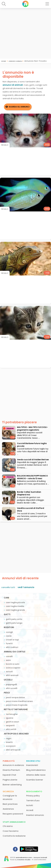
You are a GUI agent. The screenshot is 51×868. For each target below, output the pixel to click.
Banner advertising (12, 785)
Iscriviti (30, 805)
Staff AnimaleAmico (14, 822)
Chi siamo (8, 826)
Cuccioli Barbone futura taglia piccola (32, 445)
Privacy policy (33, 796)
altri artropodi (13, 750)
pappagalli (11, 684)
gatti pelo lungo (14, 623)
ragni (9, 738)
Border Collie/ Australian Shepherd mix (29, 493)
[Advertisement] (26, 33)
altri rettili (11, 729)
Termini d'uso (33, 800)
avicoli (9, 672)
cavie (9, 636)
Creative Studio (24, 860)
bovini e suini (13, 664)
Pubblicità (9, 761)
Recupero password (13, 814)
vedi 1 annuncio (26, 587)
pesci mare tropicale (17, 705)
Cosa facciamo (11, 831)
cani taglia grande (15, 610)
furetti (9, 643)
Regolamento (34, 791)
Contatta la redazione (14, 836)
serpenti (10, 726)
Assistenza (8, 809)
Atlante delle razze (36, 775)
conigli (9, 632)
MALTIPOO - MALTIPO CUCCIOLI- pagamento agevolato (32, 429)
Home (4, 61)
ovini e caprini (13, 668)
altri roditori (12, 647)
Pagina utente (10, 780)
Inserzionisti (32, 765)
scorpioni (11, 746)
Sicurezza (8, 791)
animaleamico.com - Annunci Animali (31, 857)
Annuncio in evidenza (13, 765)
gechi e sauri (12, 722)
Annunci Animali (15, 61)
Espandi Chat (9, 775)
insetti (9, 742)
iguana (10, 718)
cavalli (9, 656)
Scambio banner (35, 780)
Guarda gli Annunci (19, 107)
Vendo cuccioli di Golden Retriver (33, 460)
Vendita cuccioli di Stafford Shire (31, 510)
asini (8, 660)
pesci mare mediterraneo (19, 701)
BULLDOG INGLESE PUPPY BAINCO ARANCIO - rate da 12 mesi (32, 477)
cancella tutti (8, 587)
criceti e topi (12, 640)
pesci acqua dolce (15, 697)
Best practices (10, 804)
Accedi (30, 810)
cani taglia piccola (15, 602)
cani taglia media (15, 606)
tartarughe (12, 714)
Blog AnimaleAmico (36, 770)
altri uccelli (12, 688)
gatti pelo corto (14, 619)
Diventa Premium (11, 770)
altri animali (12, 675)
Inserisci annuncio (35, 815)
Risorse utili (33, 761)
